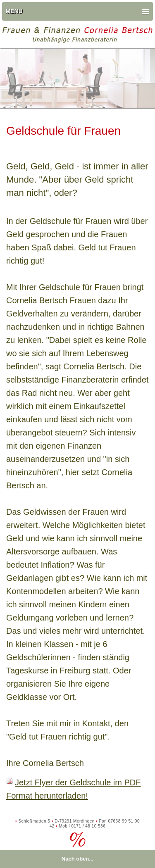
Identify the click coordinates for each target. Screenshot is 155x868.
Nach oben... (77, 859)
